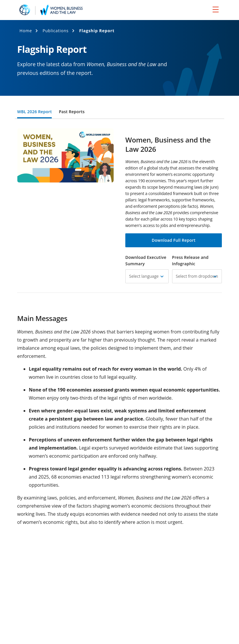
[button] (147, 276)
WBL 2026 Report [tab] (34, 112)
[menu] (216, 9)
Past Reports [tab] (72, 112)
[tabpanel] (119, 386)
